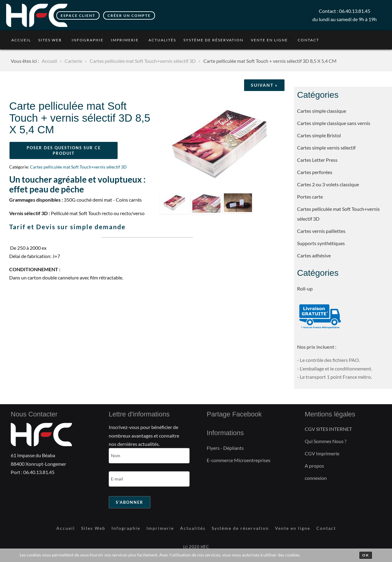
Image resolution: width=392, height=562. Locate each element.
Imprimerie (125, 40)
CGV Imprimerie (322, 453)
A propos (314, 466)
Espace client (78, 15)
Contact (308, 40)
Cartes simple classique (322, 111)
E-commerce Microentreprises (239, 460)
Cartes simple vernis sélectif (326, 148)
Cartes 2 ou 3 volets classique (328, 184)
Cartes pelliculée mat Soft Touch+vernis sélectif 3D (338, 214)
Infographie (88, 40)
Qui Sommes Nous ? (326, 441)
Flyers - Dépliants (225, 448)
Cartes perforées (315, 172)
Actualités (162, 40)
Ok (366, 555)
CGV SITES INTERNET (328, 429)
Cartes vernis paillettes (321, 231)
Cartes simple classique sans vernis (334, 123)
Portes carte (310, 197)
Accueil (21, 40)
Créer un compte (129, 15)
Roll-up (305, 289)
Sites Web (50, 40)
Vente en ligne (269, 40)
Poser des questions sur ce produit (64, 150)
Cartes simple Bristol (319, 135)
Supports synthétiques (321, 243)
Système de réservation (213, 40)
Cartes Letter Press (317, 160)
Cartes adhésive (314, 255)
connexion (316, 478)
